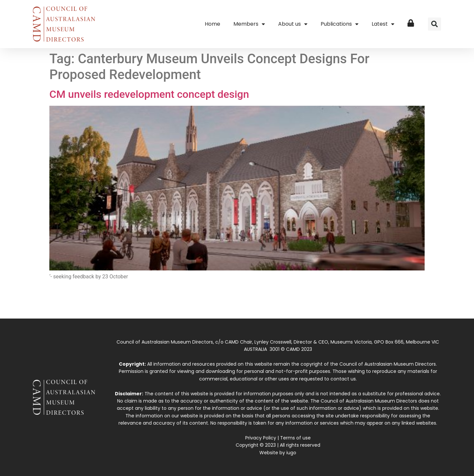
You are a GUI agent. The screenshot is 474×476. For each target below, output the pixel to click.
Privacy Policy (261, 438)
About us (293, 24)
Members (249, 24)
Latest (383, 24)
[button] (434, 24)
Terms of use (295, 438)
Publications (340, 24)
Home (212, 24)
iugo (291, 453)
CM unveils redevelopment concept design (149, 94)
